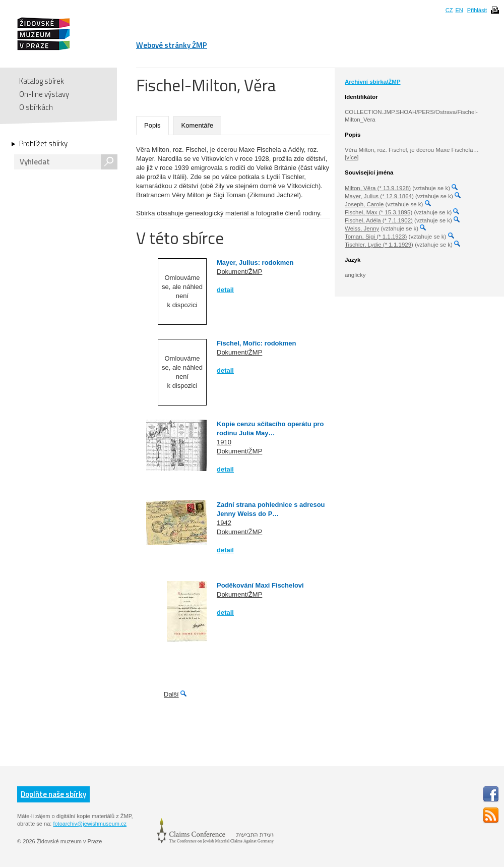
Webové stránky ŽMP (172, 45)
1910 (224, 442)
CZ (449, 10)
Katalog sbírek (42, 81)
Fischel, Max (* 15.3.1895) (379, 212)
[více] (352, 157)
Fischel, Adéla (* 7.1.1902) (379, 220)
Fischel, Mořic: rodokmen (256, 343)
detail (225, 290)
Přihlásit (477, 10)
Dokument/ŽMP (239, 272)
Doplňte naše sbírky (53, 794)
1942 (224, 523)
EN (459, 10)
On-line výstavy (44, 94)
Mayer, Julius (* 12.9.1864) (379, 196)
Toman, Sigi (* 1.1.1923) (376, 237)
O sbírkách (36, 107)
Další (171, 694)
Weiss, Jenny (362, 228)
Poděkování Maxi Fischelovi (260, 585)
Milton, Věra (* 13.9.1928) (378, 188)
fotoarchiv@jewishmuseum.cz (90, 824)
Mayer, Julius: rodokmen (255, 263)
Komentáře (198, 125)
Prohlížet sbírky (43, 144)
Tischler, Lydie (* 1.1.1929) (379, 245)
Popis (152, 125)
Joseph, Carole (364, 204)
